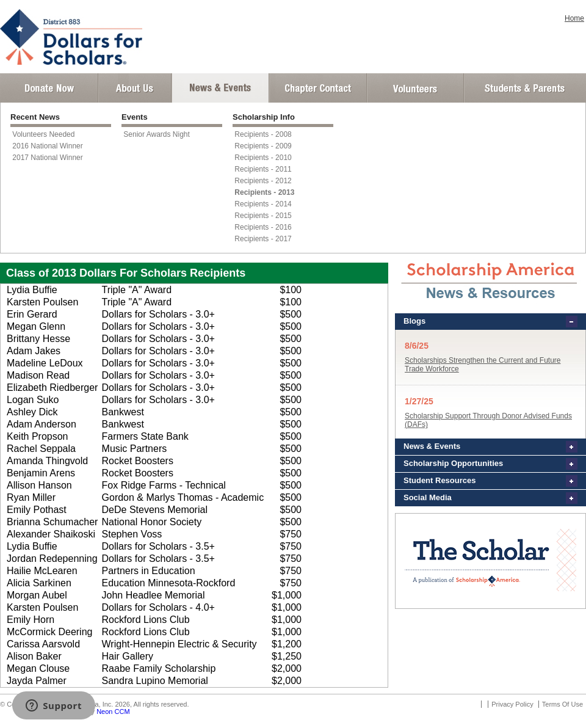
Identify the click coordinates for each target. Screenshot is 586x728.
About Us (135, 88)
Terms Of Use (562, 704)
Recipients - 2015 (263, 216)
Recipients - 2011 (263, 169)
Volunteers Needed (43, 134)
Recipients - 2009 (263, 146)
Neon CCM (113, 712)
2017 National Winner (47, 158)
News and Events (220, 88)
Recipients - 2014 (263, 204)
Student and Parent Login (524, 88)
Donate (49, 88)
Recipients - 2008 (263, 134)
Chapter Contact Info (318, 88)
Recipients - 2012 (263, 181)
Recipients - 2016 (263, 227)
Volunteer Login (415, 88)
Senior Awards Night (157, 134)
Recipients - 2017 (263, 239)
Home (574, 18)
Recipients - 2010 (263, 158)
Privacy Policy (512, 704)
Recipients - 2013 (264, 192)
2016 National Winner (47, 146)
